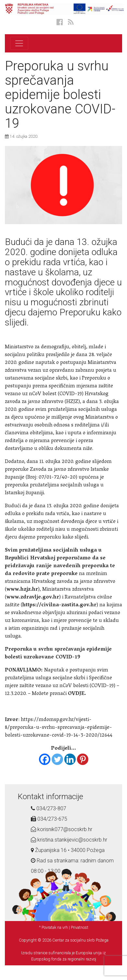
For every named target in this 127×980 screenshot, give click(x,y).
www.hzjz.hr (22, 590)
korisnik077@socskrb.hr (62, 829)
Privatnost (80, 927)
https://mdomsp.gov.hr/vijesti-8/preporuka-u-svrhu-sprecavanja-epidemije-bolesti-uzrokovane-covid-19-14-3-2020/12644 (59, 728)
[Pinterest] (83, 759)
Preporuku (80, 312)
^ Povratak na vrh (53, 927)
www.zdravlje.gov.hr (33, 598)
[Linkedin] (70, 759)
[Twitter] (57, 759)
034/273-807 (49, 808)
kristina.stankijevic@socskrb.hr (69, 840)
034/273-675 (49, 819)
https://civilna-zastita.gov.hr (59, 605)
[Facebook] (45, 759)
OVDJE (76, 694)
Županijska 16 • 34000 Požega (68, 850)
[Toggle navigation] (19, 43)
